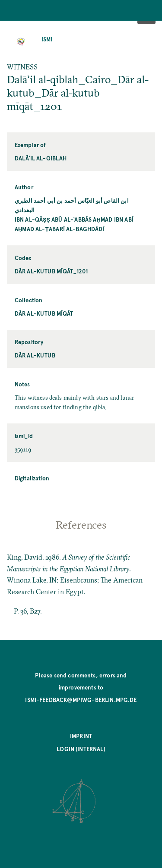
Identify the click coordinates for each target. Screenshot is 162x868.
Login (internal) (81, 749)
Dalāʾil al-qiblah (41, 158)
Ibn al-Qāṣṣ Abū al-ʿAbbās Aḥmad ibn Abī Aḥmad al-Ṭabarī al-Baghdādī (74, 224)
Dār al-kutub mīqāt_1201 (51, 271)
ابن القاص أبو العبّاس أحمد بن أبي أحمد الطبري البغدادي (72, 205)
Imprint (81, 736)
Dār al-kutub (35, 355)
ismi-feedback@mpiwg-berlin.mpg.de (81, 700)
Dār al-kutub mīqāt (44, 313)
